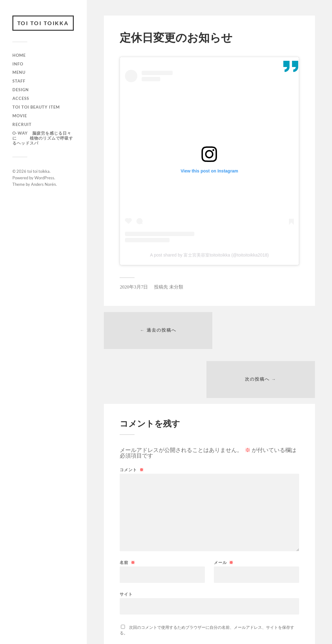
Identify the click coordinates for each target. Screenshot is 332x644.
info (18, 64)
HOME (19, 56)
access (21, 99)
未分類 (176, 287)
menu (19, 73)
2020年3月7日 (134, 287)
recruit (22, 125)
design (21, 90)
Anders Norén (43, 185)
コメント (132, 422)
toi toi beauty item (36, 107)
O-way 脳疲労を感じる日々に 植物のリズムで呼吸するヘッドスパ (43, 138)
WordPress (44, 178)
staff (19, 81)
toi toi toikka (43, 23)
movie (20, 116)
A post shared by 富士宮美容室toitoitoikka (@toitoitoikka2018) (209, 255)
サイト (126, 546)
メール (224, 514)
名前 (127, 514)
